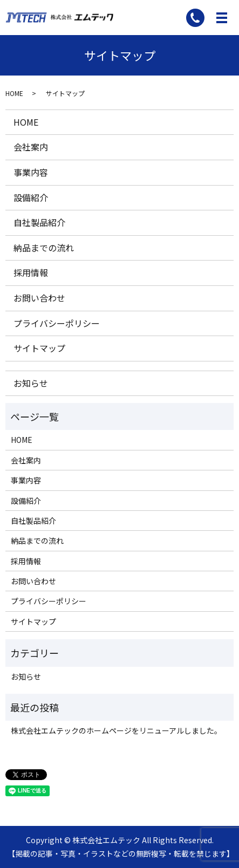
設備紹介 (31, 197)
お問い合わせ (39, 298)
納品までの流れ (44, 248)
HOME (14, 93)
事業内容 (31, 172)
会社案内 (31, 147)
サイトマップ (39, 348)
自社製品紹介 (39, 222)
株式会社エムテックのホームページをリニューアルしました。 (116, 730)
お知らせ (31, 383)
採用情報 (31, 272)
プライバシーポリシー (57, 323)
